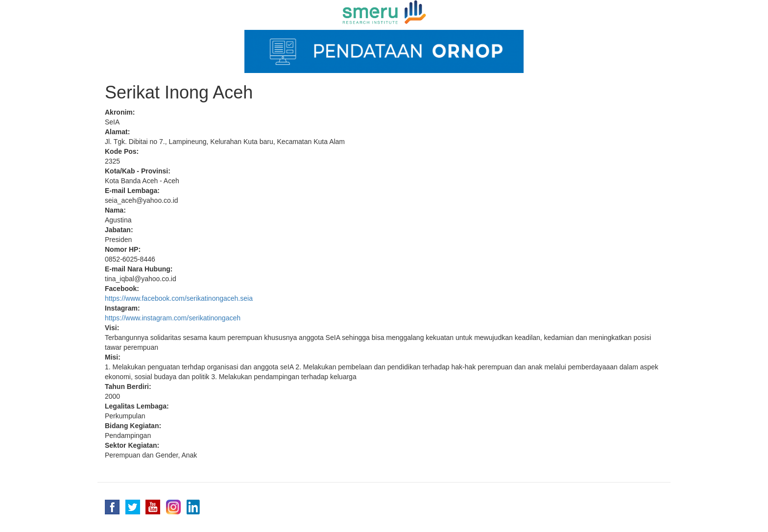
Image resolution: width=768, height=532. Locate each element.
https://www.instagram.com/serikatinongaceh (173, 318)
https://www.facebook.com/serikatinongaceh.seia (179, 298)
